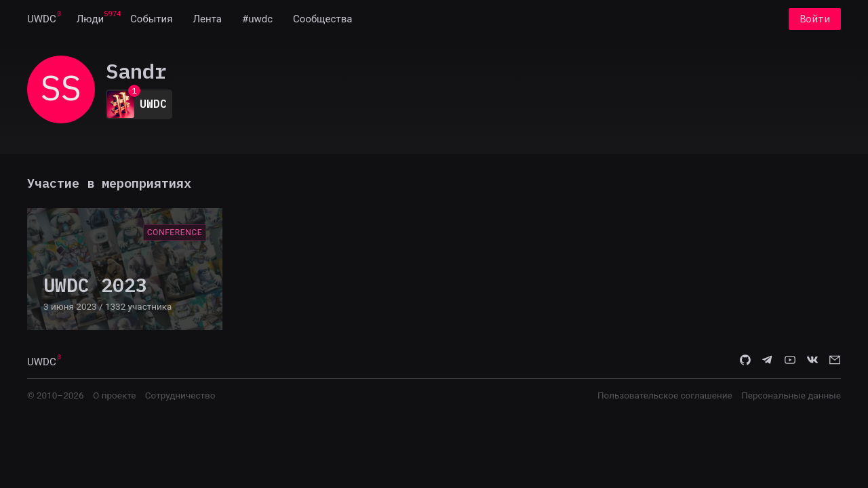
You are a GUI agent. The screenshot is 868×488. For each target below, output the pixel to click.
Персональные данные (791, 395)
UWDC (42, 19)
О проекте (114, 395)
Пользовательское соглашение (665, 395)
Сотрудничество (180, 395)
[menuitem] (42, 19)
